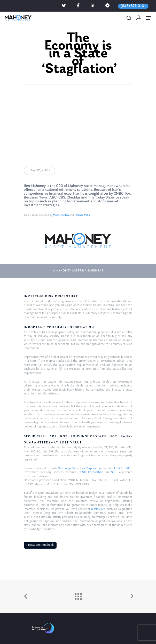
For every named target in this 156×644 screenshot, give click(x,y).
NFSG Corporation (91, 472)
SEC (114, 472)
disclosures (98, 509)
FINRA (118, 468)
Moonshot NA (61, 215)
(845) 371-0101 (133, 6)
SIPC (127, 468)
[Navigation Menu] (149, 18)
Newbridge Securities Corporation (79, 468)
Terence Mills (82, 215)
